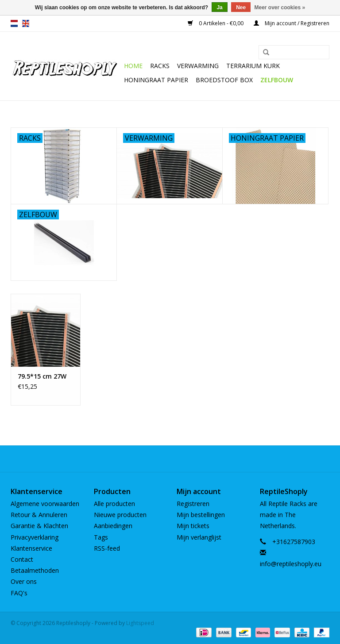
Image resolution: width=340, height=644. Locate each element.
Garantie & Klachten (39, 526)
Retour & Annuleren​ (39, 515)
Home (133, 66)
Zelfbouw (277, 80)
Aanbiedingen (113, 526)
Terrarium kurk (253, 66)
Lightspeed (140, 623)
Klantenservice (31, 548)
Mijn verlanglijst (199, 537)
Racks (160, 66)
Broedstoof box (224, 80)
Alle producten (114, 504)
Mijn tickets (193, 526)
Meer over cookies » (280, 8)
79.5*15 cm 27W (42, 376)
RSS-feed (107, 548)
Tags (101, 537)
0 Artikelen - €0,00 (216, 23)
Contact (22, 559)
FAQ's (19, 593)
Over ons (24, 581)
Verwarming (198, 66)
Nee (241, 8)
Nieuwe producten (120, 515)
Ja (219, 8)
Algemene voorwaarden (45, 504)
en (26, 23)
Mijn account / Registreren (292, 23)
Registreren (193, 504)
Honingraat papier (156, 80)
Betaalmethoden (35, 570)
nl (14, 23)
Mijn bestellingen (201, 515)
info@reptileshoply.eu (291, 564)
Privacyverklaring (35, 537)
